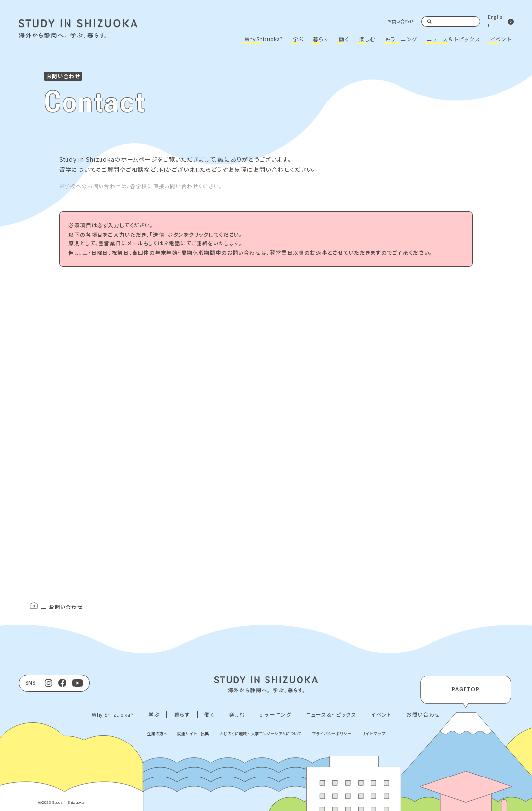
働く (344, 39)
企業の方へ (157, 733)
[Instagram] (49, 683)
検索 (430, 22)
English (495, 21)
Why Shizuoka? (264, 39)
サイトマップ (373, 733)
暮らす (321, 39)
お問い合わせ (400, 21)
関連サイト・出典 (193, 733)
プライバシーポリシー (332, 733)
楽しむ (367, 39)
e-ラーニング (401, 39)
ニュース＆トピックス (453, 39)
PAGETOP (466, 690)
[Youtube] (78, 683)
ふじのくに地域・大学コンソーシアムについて (260, 733)
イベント (501, 39)
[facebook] (62, 683)
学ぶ (298, 39)
